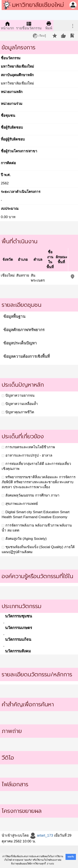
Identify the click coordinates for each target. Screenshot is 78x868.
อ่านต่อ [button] (50, 864)
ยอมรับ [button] (71, 857)
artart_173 (41, 835)
